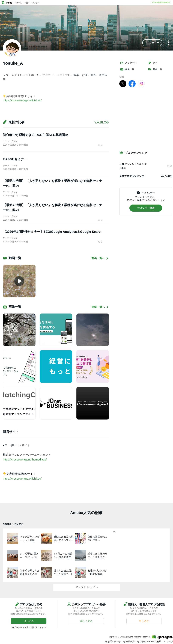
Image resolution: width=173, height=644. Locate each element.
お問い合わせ (113, 641)
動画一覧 (155, 69)
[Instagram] (141, 84)
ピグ (153, 63)
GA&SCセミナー (15, 159)
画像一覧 (127, 69)
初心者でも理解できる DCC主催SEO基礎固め (35, 135)
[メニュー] (169, 43)
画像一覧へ (100, 307)
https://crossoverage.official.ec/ (22, 100)
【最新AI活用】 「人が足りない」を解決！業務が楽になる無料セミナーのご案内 (53, 183)
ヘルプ (168, 641)
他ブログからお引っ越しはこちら (28, 627)
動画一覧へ (100, 258)
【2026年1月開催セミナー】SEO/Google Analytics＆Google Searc (52, 232)
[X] (123, 84)
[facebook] (132, 84)
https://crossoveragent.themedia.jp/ (25, 460)
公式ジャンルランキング (133, 164)
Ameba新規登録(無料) (161, 2)
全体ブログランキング (132, 176)
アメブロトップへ (86, 587)
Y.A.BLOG (102, 122)
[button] (152, 43)
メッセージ (128, 63)
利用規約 (129, 641)
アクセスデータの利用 (149, 641)
